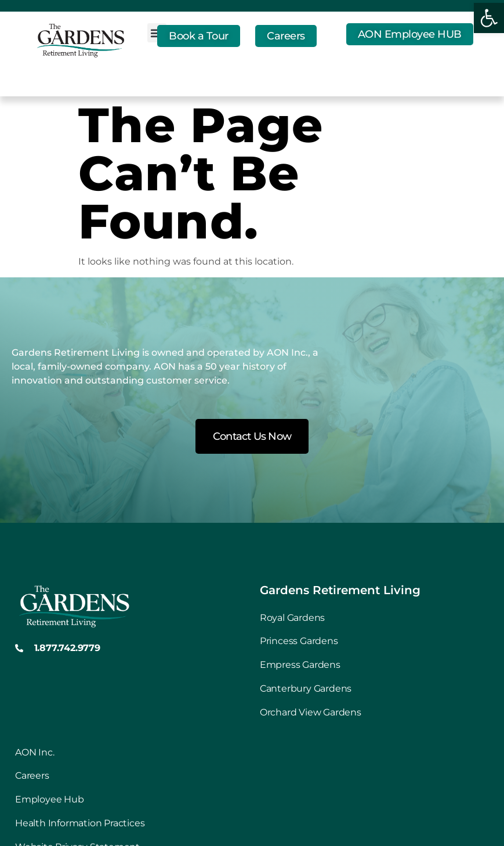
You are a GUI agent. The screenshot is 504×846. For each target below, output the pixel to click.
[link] (489, 18)
